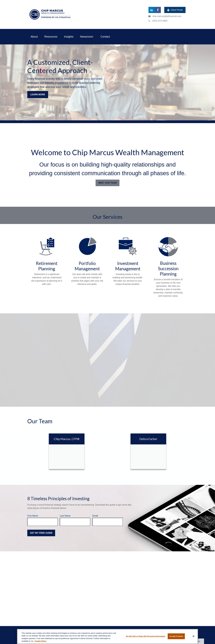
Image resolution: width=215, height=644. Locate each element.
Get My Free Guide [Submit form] (41, 533)
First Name (33, 516)
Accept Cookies (176, 636)
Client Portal (175, 10)
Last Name (65, 516)
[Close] (193, 636)
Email (95, 516)
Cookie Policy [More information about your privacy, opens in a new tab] (41, 641)
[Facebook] (158, 10)
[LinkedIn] (152, 10)
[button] (34, 37)
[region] (107, 636)
